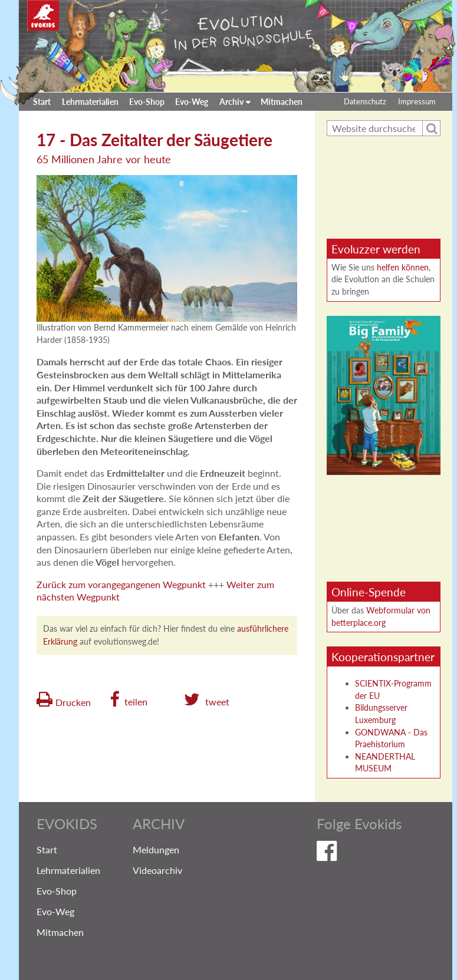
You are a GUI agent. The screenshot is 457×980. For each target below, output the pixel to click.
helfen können (403, 267)
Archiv (231, 102)
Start (42, 102)
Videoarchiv (157, 870)
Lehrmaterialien (90, 102)
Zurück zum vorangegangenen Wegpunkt (121, 584)
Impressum (417, 101)
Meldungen (156, 849)
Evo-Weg (192, 102)
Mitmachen (282, 102)
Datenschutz (365, 101)
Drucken (73, 702)
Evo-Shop (147, 102)
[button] (129, 700)
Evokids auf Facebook (370, 853)
